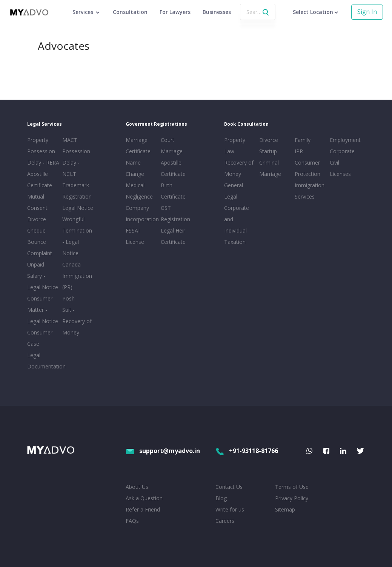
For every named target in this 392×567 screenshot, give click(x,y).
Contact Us (229, 487)
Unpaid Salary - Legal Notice (43, 276)
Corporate (342, 151)
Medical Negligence (139, 191)
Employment (345, 140)
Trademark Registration (77, 191)
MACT (70, 140)
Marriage (270, 174)
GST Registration (175, 213)
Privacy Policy (292, 498)
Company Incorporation (142, 213)
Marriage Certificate (138, 146)
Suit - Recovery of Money (77, 321)
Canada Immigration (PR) (77, 276)
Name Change (135, 168)
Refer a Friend (143, 509)
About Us (137, 487)
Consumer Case (40, 338)
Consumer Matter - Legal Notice (43, 310)
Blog (221, 498)
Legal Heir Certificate (173, 236)
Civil (334, 163)
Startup (268, 151)
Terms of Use (292, 487)
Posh (68, 298)
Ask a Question (144, 498)
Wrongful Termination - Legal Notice (77, 236)
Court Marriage (172, 146)
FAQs (132, 521)
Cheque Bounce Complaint (40, 242)
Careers (225, 521)
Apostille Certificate (40, 179)
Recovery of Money (239, 168)
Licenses (340, 174)
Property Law (235, 146)
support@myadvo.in (163, 451)
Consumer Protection (307, 168)
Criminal (269, 163)
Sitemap (285, 509)
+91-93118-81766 (247, 451)
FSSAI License (135, 236)
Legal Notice (78, 208)
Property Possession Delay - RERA (43, 151)
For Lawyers (175, 12)
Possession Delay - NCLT (76, 163)
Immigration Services (310, 191)
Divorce (269, 140)
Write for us (230, 509)
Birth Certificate (173, 191)
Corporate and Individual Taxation (237, 225)
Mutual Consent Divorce (37, 208)
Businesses (217, 12)
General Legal (234, 191)
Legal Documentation (43, 361)
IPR (299, 151)
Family (303, 140)
